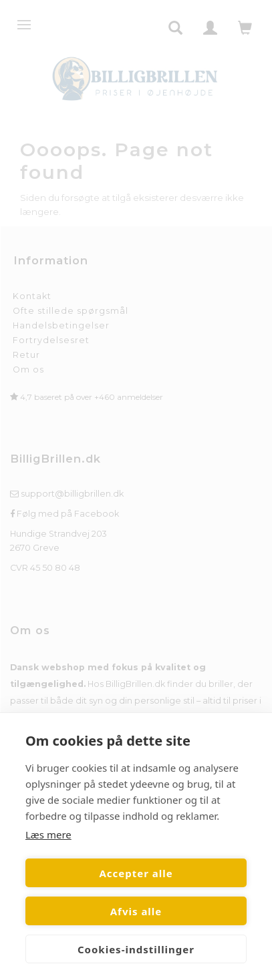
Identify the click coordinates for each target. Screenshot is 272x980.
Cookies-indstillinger (136, 949)
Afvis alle (136, 911)
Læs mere (48, 834)
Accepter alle (136, 873)
